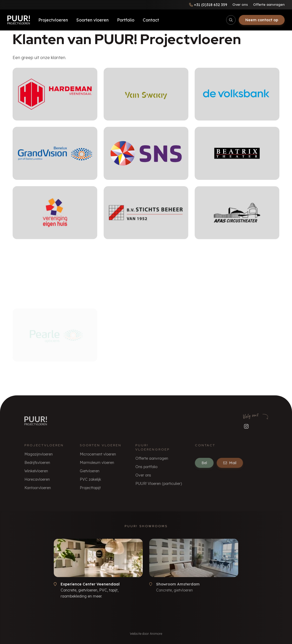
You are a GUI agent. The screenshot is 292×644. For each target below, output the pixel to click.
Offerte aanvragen (269, 4)
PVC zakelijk (90, 479)
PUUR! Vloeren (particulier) (159, 484)
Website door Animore (146, 634)
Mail (230, 463)
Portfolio (126, 20)
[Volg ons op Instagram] (246, 426)
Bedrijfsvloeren (37, 463)
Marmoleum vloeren (97, 463)
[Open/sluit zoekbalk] (231, 20)
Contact (151, 20)
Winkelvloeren (36, 471)
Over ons (240, 4)
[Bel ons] (208, 5)
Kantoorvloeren (38, 488)
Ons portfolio (146, 467)
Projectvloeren (53, 20)
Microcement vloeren (98, 454)
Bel (204, 463)
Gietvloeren (90, 471)
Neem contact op (262, 20)
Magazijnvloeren (39, 454)
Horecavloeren (37, 479)
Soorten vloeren (92, 20)
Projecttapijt (90, 488)
